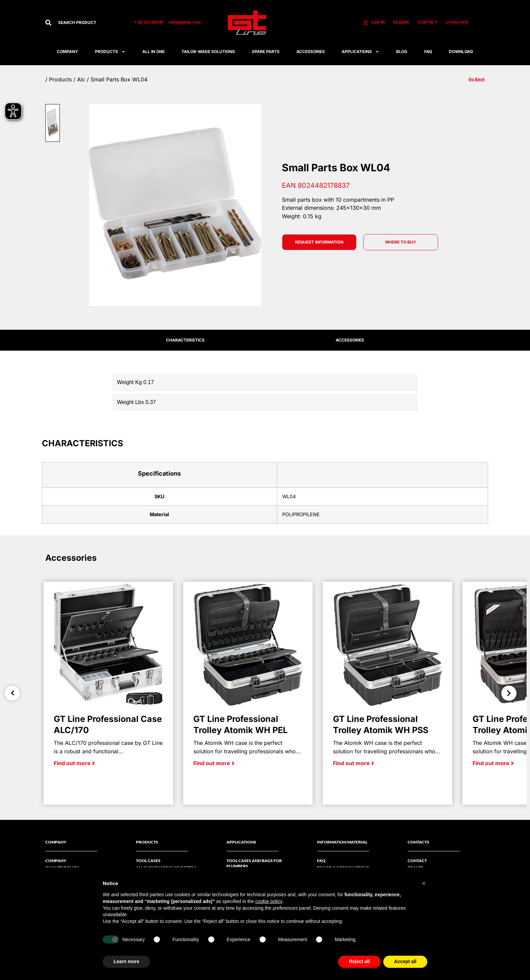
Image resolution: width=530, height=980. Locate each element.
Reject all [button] (359, 961)
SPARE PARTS (266, 52)
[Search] (48, 23)
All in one (153, 52)
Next (509, 693)
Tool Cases (148, 861)
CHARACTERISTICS (185, 340)
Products (110, 52)
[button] (424, 883)
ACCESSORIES (311, 52)
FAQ (428, 52)
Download (461, 52)
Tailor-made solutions (208, 52)
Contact (417, 861)
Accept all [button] (405, 961)
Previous (12, 693)
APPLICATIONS (360, 52)
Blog (402, 52)
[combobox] (89, 23)
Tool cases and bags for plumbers (254, 863)
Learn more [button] (126, 961)
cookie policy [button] (269, 901)
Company (67, 52)
